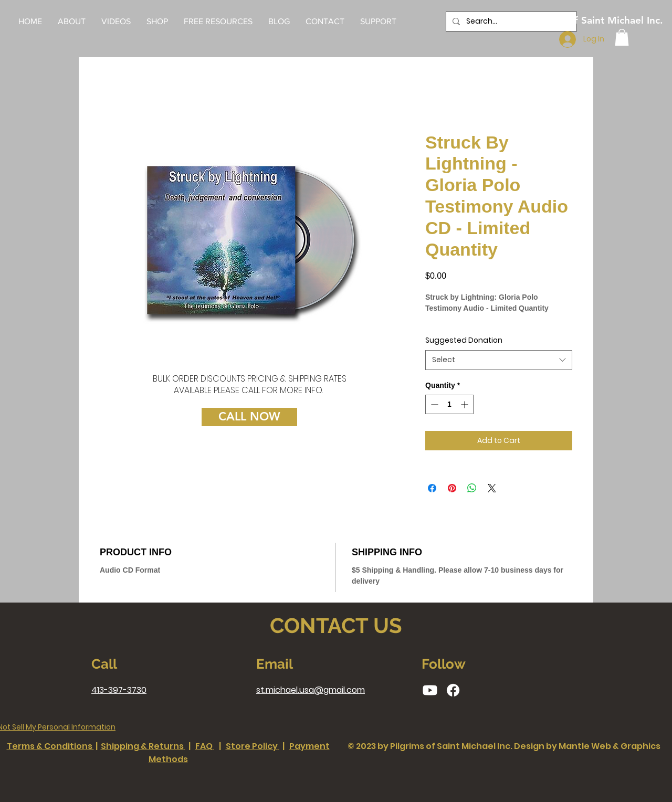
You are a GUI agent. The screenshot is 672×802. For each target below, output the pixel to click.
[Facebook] (453, 690)
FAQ (204, 746)
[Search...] (510, 22)
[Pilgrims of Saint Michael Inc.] (595, 21)
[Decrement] (433, 404)
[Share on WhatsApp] (472, 488)
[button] (218, 22)
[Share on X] (492, 488)
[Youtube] (430, 690)
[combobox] (499, 360)
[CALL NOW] (249, 417)
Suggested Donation (464, 340)
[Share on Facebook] (432, 488)
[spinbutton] (449, 404)
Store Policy (252, 746)
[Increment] (465, 404)
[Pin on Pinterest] (452, 488)
